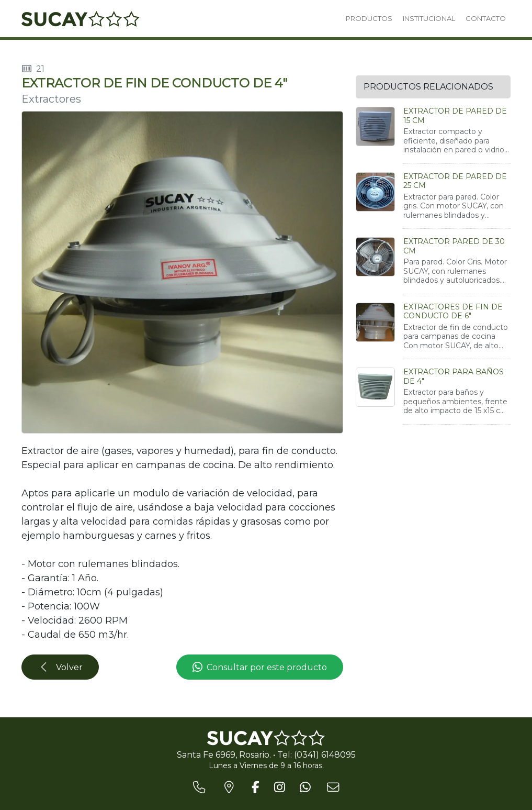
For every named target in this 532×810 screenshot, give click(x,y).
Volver (60, 667)
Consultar (260, 668)
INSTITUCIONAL (429, 18)
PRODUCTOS (369, 18)
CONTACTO (486, 18)
